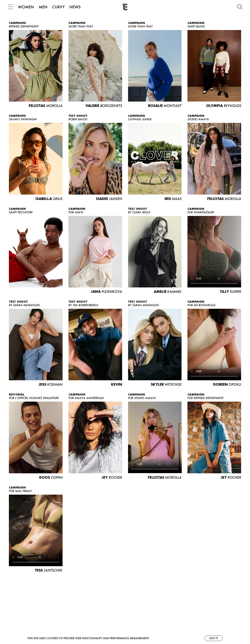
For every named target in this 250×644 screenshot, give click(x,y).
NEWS (76, 7)
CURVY (59, 7)
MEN (44, 7)
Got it (214, 638)
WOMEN (27, 7)
